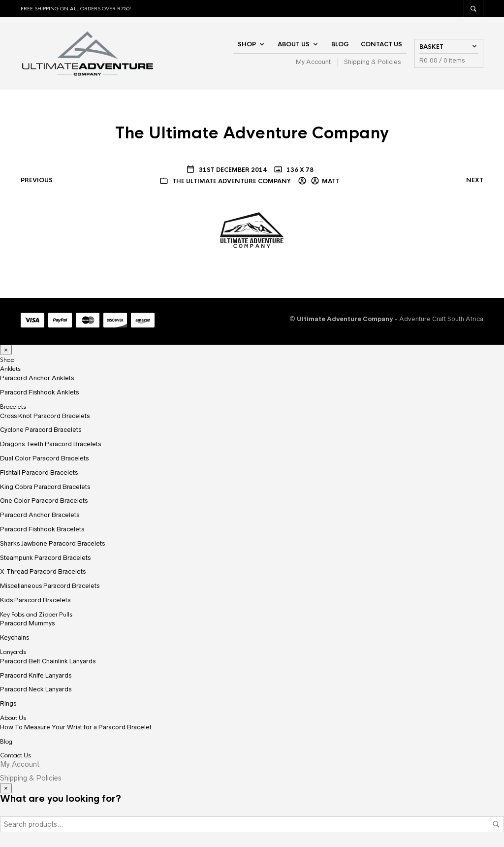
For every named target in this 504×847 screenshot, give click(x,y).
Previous (37, 180)
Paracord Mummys (27, 623)
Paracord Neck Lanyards (36, 689)
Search (496, 824)
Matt (331, 181)
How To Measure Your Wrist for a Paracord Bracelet (76, 727)
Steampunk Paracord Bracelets (45, 558)
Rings (8, 703)
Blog (340, 44)
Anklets (10, 369)
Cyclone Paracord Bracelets (41, 430)
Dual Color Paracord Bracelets (44, 458)
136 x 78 (299, 170)
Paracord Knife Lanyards (36, 675)
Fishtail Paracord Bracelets (39, 472)
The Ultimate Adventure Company (232, 181)
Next (475, 180)
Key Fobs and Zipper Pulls (36, 615)
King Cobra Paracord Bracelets (45, 487)
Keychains (15, 637)
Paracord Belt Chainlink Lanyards (48, 661)
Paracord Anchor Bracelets (40, 515)
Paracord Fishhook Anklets (39, 392)
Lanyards (13, 652)
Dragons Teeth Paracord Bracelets (50, 444)
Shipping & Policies (372, 62)
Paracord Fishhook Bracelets (42, 529)
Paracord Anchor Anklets (37, 378)
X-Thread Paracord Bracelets (43, 571)
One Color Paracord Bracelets (44, 501)
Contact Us (381, 44)
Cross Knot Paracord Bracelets (45, 416)
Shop (247, 44)
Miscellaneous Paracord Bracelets (50, 586)
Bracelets (13, 407)
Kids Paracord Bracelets (35, 600)
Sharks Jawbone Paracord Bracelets (52, 543)
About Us (294, 44)
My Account (313, 62)
